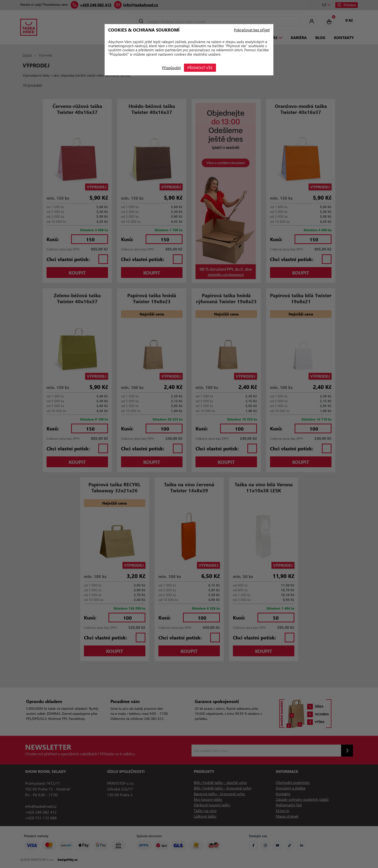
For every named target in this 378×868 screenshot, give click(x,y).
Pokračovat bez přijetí (252, 30)
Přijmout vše (201, 68)
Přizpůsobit (171, 68)
